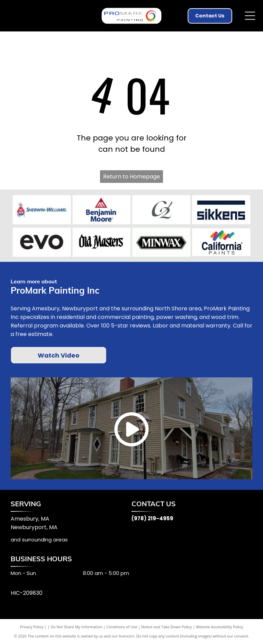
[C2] (161, 210)
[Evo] (42, 242)
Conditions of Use (122, 627)
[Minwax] (161, 242)
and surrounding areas (39, 540)
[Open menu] (250, 16)
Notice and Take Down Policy (167, 627)
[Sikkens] (221, 210)
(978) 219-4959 (152, 518)
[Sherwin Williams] (42, 210)
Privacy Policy (32, 627)
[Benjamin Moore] (102, 210)
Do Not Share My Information (77, 627)
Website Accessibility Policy (220, 627)
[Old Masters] (102, 242)
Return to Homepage (131, 177)
